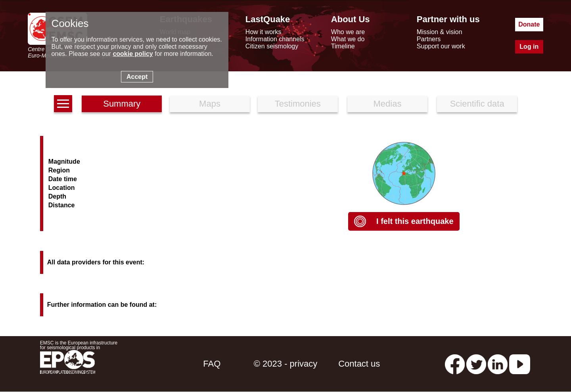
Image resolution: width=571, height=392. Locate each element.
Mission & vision (440, 32)
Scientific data (477, 104)
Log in (529, 47)
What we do (348, 39)
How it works (263, 32)
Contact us (359, 364)
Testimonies (298, 104)
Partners (429, 39)
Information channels (275, 39)
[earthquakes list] (63, 104)
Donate (529, 24)
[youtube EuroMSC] (520, 364)
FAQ (212, 364)
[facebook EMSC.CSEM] (455, 364)
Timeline (343, 46)
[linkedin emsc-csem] (498, 364)
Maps (210, 104)
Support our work (441, 46)
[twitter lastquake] (476, 364)
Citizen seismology (272, 46)
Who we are (348, 32)
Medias (388, 104)
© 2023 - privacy (286, 364)
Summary (122, 104)
